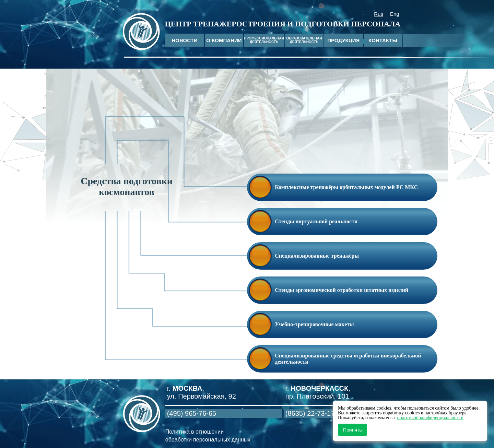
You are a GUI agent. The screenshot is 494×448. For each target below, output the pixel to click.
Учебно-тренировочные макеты (314, 324)
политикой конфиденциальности (430, 418)
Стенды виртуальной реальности (316, 221)
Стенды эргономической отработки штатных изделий (342, 290)
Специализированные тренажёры (317, 256)
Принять (352, 430)
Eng (395, 14)
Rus (379, 14)
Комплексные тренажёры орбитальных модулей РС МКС (346, 187)
